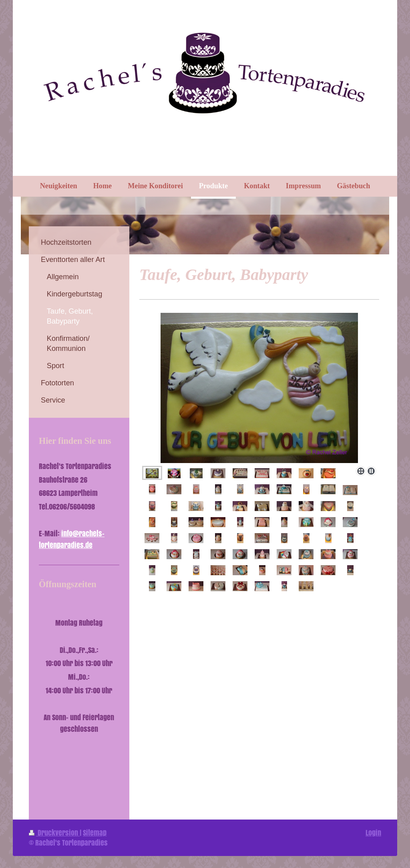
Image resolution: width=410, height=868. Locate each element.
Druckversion (54, 833)
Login (373, 833)
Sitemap (95, 833)
